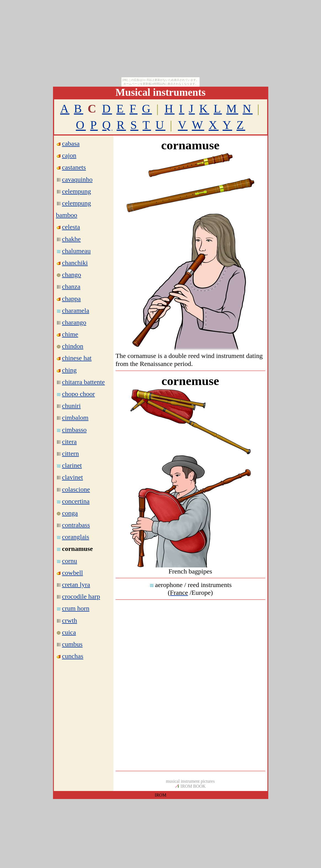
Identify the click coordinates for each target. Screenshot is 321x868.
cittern (71, 453)
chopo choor (79, 394)
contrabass (76, 525)
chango (72, 275)
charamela (76, 310)
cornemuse (190, 381)
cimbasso (74, 430)
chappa (71, 299)
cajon (69, 155)
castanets (74, 167)
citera (69, 442)
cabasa (71, 144)
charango (74, 322)
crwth (70, 620)
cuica (69, 632)
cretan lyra (76, 585)
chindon (73, 346)
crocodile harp (81, 596)
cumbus (72, 644)
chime (70, 334)
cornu (70, 561)
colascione (76, 489)
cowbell (73, 573)
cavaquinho (77, 179)
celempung (77, 191)
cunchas (73, 656)
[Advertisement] (190, 644)
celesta (71, 227)
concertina (76, 501)
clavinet (73, 477)
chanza (71, 286)
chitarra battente (83, 382)
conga (70, 513)
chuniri (71, 406)
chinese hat (77, 358)
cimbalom (75, 418)
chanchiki (75, 263)
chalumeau (76, 251)
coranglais (76, 537)
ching (69, 370)
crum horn (76, 608)
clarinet (72, 465)
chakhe (71, 239)
